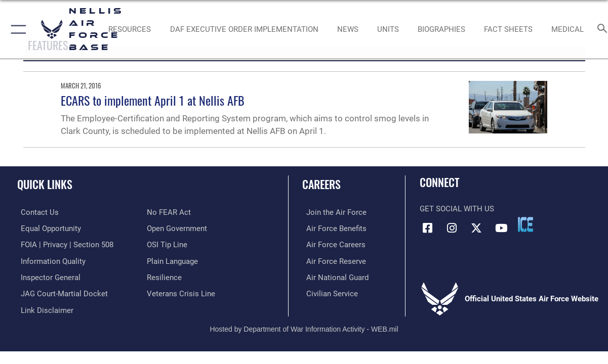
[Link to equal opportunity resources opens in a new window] (47, 228)
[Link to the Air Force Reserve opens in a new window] (332, 260)
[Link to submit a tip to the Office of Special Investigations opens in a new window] (167, 244)
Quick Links (45, 184)
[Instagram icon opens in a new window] (452, 228)
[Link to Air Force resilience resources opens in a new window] (164, 276)
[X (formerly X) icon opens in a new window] (476, 228)
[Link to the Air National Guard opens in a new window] (333, 276)
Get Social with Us (457, 209)
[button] (16, 29)
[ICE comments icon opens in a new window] (525, 224)
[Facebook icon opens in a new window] (427, 228)
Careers (321, 184)
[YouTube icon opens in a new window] (501, 228)
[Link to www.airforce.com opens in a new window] (332, 212)
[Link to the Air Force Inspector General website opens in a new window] (47, 276)
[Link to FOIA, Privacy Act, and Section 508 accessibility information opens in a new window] (64, 244)
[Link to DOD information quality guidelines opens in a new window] (50, 260)
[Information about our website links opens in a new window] (44, 308)
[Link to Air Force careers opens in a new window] (332, 244)
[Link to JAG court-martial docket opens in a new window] (61, 292)
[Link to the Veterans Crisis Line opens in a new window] (181, 292)
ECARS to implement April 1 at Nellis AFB (153, 100)
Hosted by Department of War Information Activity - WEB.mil (304, 326)
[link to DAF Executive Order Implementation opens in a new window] (244, 29)
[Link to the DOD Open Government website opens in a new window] (177, 228)
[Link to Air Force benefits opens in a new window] (332, 228)
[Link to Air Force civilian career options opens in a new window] (328, 292)
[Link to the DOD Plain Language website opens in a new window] (172, 260)
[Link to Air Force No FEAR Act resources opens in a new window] (169, 212)
